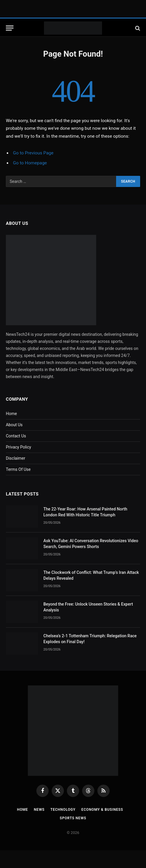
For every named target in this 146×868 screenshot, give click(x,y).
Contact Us (16, 436)
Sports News (73, 818)
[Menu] (10, 28)
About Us (14, 425)
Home (11, 414)
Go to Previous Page (33, 153)
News (39, 810)
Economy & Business (102, 810)
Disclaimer (16, 458)
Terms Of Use (18, 469)
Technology (63, 810)
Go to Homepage (30, 163)
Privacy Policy (18, 447)
